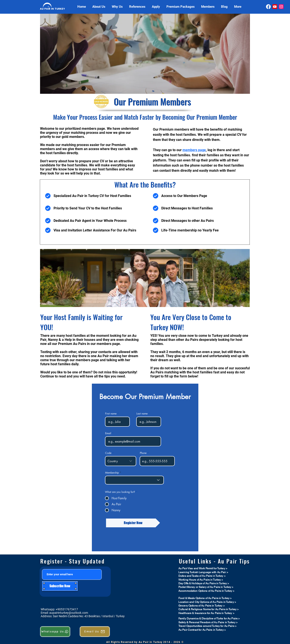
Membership (112, 473)
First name (111, 414)
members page (194, 150)
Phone (143, 453)
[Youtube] (275, 7)
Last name (142, 414)
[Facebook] (268, 7)
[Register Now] (133, 523)
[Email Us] (95, 632)
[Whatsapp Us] (55, 632)
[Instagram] (281, 7)
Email (108, 433)
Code (108, 453)
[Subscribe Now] (60, 586)
